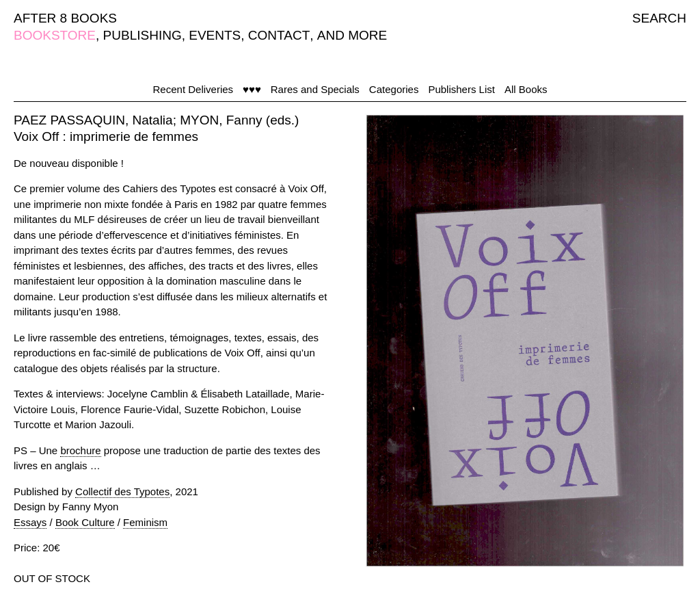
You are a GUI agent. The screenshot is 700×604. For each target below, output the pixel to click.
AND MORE (352, 35)
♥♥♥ (252, 89)
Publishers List (461, 89)
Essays (30, 522)
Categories (394, 89)
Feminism (145, 522)
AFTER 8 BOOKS (65, 18)
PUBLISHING (143, 35)
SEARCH (659, 18)
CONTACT (279, 35)
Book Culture (85, 522)
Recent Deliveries (193, 89)
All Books (526, 89)
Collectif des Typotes (122, 491)
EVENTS (215, 35)
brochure (80, 450)
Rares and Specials (315, 89)
